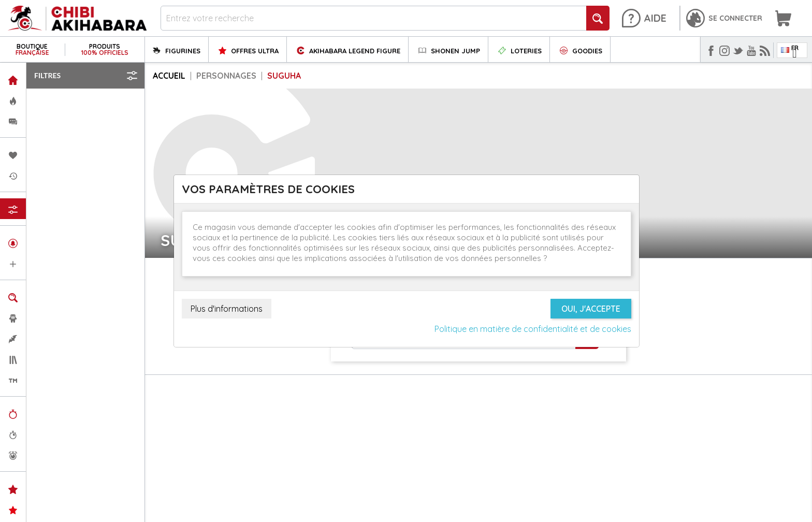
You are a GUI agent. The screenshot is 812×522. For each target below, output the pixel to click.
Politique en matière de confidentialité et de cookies (533, 329)
